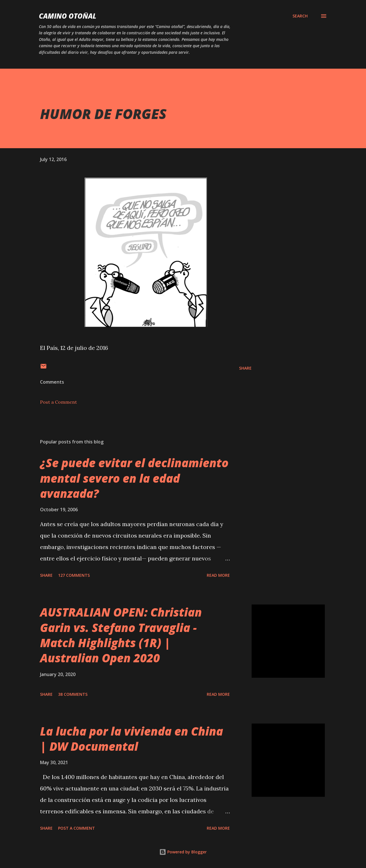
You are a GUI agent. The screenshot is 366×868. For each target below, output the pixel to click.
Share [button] (245, 368)
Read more (218, 575)
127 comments (74, 575)
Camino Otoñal (68, 16)
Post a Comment (58, 402)
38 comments (73, 694)
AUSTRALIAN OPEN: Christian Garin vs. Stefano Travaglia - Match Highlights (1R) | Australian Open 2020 (121, 635)
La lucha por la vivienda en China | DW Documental (132, 739)
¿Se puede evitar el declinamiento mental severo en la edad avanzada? (134, 478)
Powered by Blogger (183, 852)
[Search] (300, 16)
